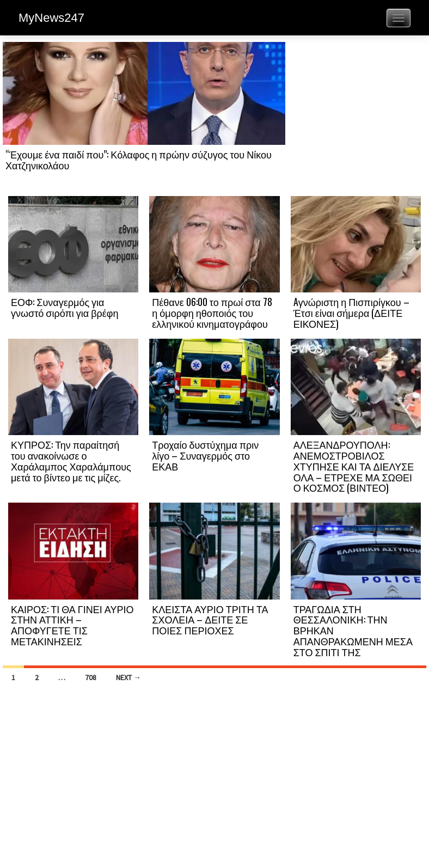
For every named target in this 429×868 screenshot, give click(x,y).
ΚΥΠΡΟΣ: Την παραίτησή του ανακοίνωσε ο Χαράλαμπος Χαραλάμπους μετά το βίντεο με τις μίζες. (71, 460)
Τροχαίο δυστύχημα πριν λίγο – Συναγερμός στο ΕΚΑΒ (205, 455)
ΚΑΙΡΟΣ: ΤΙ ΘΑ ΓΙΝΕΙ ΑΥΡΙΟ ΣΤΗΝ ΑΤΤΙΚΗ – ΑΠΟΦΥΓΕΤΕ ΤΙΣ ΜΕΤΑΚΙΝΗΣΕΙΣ (72, 625)
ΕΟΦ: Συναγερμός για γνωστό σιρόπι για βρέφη (65, 307)
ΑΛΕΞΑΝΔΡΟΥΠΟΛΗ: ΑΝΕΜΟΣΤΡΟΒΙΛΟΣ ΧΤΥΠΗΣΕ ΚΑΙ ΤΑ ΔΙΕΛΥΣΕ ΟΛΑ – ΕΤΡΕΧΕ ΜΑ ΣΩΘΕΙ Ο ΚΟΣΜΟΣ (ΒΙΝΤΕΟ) (354, 466)
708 (91, 677)
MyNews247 (51, 18)
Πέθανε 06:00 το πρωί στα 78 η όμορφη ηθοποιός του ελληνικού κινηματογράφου (212, 313)
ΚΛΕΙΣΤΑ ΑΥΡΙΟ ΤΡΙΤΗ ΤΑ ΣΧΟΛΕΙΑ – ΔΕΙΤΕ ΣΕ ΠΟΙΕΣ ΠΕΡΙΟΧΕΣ (210, 620)
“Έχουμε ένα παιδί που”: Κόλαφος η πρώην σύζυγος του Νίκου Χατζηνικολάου (139, 160)
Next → (128, 677)
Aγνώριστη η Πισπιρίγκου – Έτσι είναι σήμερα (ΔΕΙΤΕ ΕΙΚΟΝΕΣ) (351, 313)
